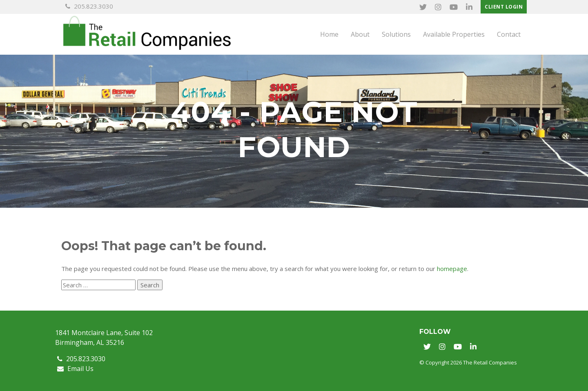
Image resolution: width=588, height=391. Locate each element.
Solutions (396, 34)
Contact (509, 34)
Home (329, 34)
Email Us (75, 369)
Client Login (504, 7)
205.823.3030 (89, 6)
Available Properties (454, 34)
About (360, 34)
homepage (452, 269)
